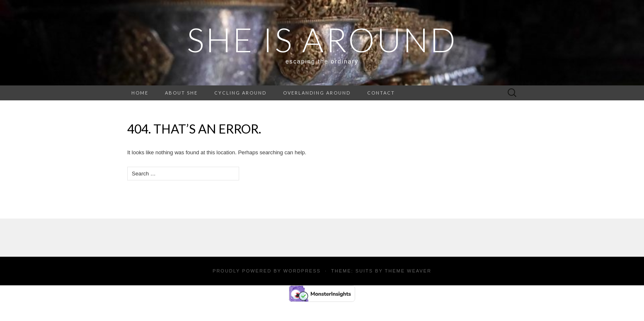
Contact (381, 93)
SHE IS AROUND (322, 39)
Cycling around (240, 93)
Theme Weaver (408, 271)
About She (181, 93)
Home (140, 93)
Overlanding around (317, 93)
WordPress (302, 271)
